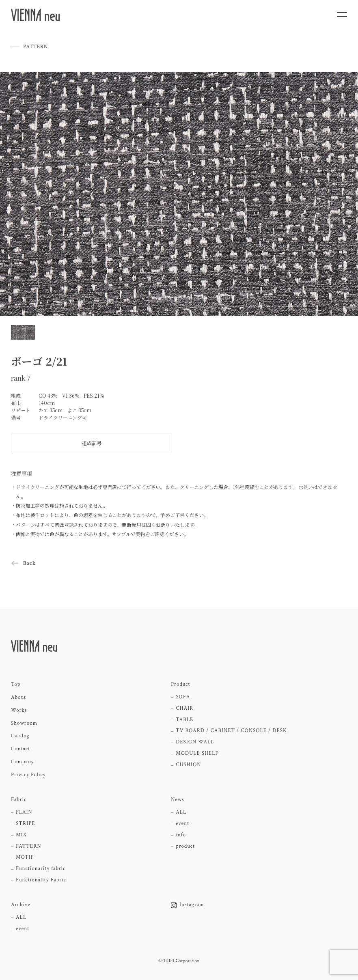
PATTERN (29, 846)
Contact (20, 749)
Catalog (20, 736)
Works (19, 711)
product (185, 846)
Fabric (19, 800)
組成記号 (92, 443)
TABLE (184, 720)
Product (180, 685)
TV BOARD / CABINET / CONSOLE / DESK (231, 731)
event (182, 824)
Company (22, 762)
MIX (21, 835)
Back (30, 563)
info (181, 835)
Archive (21, 905)
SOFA (183, 697)
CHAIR (184, 709)
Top (16, 685)
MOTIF (25, 857)
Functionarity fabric (41, 869)
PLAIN (24, 812)
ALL (181, 812)
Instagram (187, 905)
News (178, 800)
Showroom (24, 724)
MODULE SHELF (197, 754)
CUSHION (188, 765)
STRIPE (25, 824)
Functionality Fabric (41, 880)
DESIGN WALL (195, 742)
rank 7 (21, 378)
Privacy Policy (28, 775)
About (18, 698)
